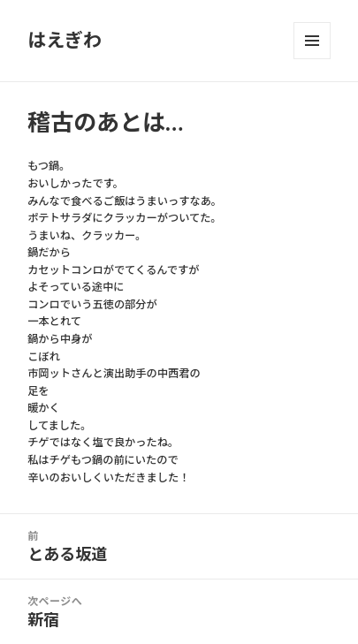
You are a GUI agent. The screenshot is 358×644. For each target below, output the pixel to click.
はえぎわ (65, 40)
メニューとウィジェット (312, 41)
